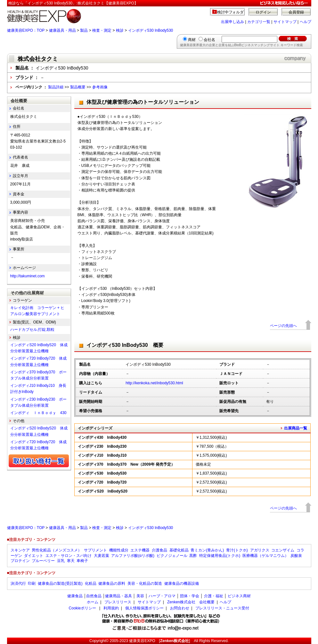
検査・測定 (102, 30)
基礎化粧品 (179, 550)
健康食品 (75, 596)
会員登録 (296, 12)
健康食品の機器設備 (182, 583)
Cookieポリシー (82, 608)
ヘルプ (306, 22)
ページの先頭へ (283, 326)
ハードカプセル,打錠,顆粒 (33, 330)
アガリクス (260, 550)
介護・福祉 (214, 596)
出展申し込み (232, 22)
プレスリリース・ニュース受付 (222, 608)
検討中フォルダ (230, 12)
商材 (192, 40)
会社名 (209, 40)
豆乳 (61, 561)
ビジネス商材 (239, 596)
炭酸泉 (296, 556)
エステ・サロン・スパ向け (69, 556)
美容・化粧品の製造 (145, 583)
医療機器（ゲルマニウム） (265, 556)
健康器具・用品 (62, 30)
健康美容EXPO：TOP (26, 30)
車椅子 (82, 561)
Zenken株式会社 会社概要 (191, 602)
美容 (140, 596)
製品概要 (78, 87)
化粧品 (91, 583)
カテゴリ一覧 (259, 22)
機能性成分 (119, 550)
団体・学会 (190, 596)
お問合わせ (180, 608)
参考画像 (100, 87)
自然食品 (94, 596)
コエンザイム (283, 550)
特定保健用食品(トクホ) (220, 556)
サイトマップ (285, 22)
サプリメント (95, 550)
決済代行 (18, 583)
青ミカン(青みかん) (207, 550)
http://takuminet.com (28, 276)
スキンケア (20, 550)
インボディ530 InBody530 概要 (125, 345)
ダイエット (34, 556)
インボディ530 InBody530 (151, 30)
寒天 (71, 561)
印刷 (32, 583)
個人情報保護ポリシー (144, 608)
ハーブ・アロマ (162, 596)
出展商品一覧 (296, 428)
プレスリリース (118, 602)
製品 (84, 30)
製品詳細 (56, 87)
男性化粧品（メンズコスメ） (57, 550)
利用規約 (111, 608)
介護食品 (159, 550)
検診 (120, 30)
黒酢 (193, 556)
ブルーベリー (43, 561)
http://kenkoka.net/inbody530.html (154, 383)
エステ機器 (140, 550)
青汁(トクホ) (237, 550)
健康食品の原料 (112, 583)
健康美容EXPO (142, 641)
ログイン (263, 12)
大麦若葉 (102, 556)
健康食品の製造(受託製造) (60, 583)
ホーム (93, 602)
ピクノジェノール (172, 556)
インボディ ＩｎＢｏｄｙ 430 (38, 413)
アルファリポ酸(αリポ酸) (133, 556)
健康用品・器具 (118, 596)
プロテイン (20, 561)
